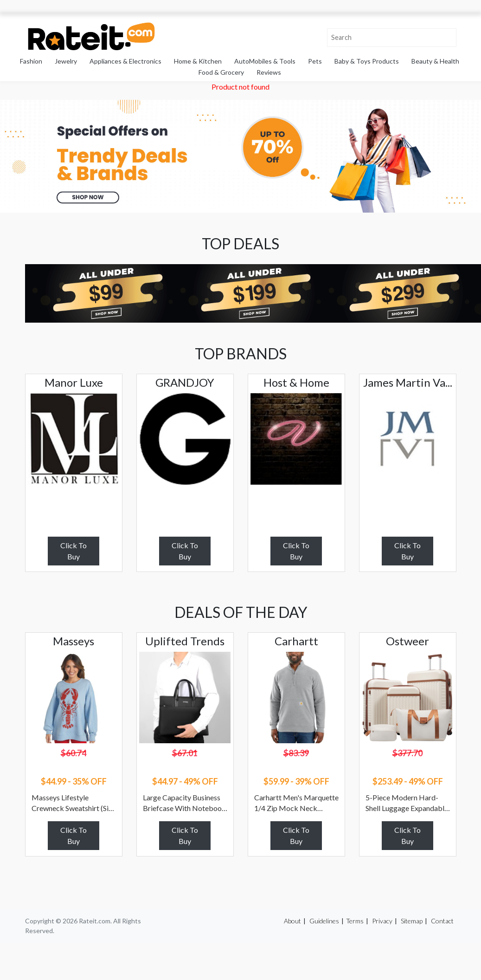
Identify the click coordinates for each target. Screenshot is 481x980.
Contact (442, 921)
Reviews (269, 72)
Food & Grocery (221, 72)
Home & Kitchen (198, 61)
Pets (315, 61)
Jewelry (66, 61)
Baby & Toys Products (367, 61)
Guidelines (324, 921)
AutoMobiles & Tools (265, 61)
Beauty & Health (435, 61)
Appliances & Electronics (125, 61)
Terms (355, 921)
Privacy (382, 921)
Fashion (31, 61)
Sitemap (412, 921)
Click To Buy (74, 551)
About (292, 921)
